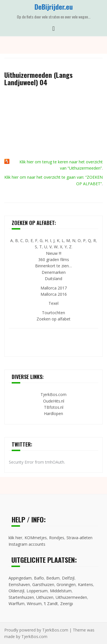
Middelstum (61, 591)
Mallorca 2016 (54, 294)
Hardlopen (53, 413)
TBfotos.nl (54, 407)
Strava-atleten (79, 538)
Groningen (66, 584)
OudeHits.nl (54, 401)
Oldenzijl (16, 591)
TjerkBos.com (53, 394)
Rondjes (57, 538)
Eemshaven (19, 584)
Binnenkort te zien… (53, 266)
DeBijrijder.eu (54, 7)
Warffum (17, 604)
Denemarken (54, 272)
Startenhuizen (21, 597)
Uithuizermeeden (71, 597)
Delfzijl (68, 578)
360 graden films (54, 260)
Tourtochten (53, 313)
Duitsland (53, 279)
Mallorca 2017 (54, 288)
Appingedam (20, 578)
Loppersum (37, 591)
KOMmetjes (36, 538)
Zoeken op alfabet (53, 319)
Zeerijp (67, 604)
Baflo (39, 578)
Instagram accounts (27, 544)
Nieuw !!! (54, 253)
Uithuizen (45, 597)
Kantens (85, 584)
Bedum (53, 578)
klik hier (15, 538)
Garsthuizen (43, 584)
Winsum (34, 604)
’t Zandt (51, 604)
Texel (53, 303)
